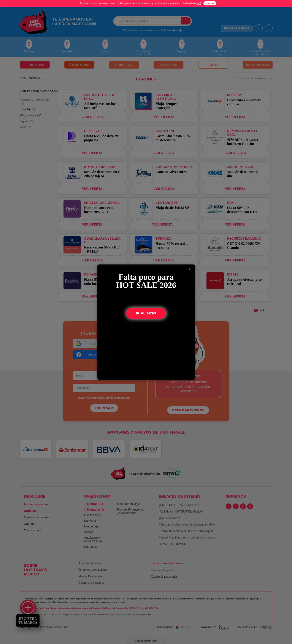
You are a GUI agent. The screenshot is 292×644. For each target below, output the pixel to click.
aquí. (199, 3)
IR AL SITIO (146, 313)
